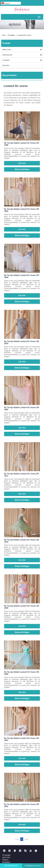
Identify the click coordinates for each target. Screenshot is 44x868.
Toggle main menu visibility (39, 16)
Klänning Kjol (7, 55)
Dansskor (6, 65)
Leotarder (6, 60)
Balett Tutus (7, 50)
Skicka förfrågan (22, 169)
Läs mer (22, 163)
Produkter (12, 35)
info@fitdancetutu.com (33, 866)
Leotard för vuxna (24, 35)
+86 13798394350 (11, 866)
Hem (4, 35)
